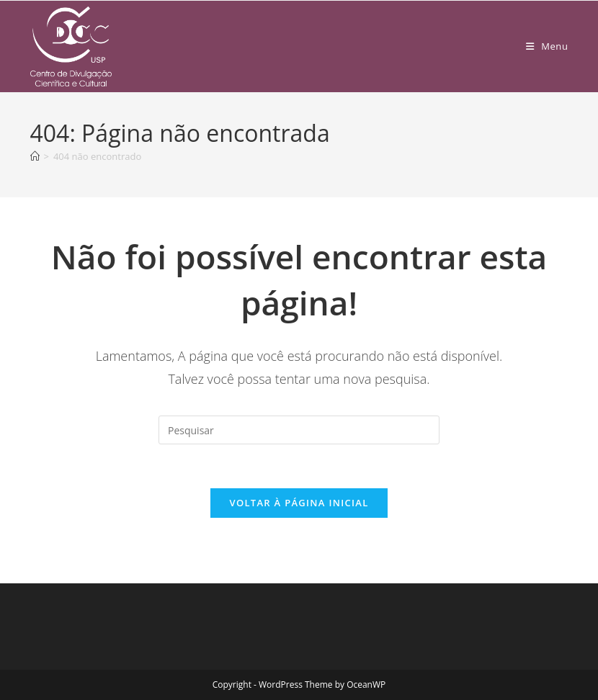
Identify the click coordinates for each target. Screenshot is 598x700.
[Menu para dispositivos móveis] (547, 46)
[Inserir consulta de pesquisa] (299, 430)
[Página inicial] (35, 156)
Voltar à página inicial (299, 503)
